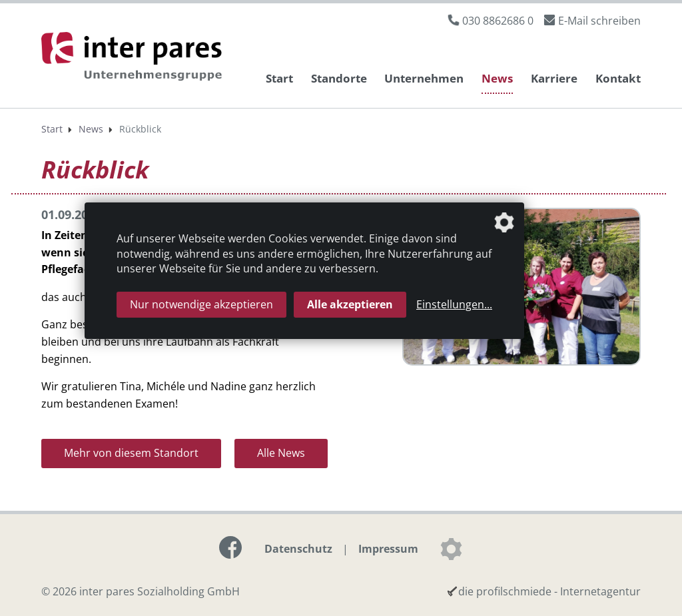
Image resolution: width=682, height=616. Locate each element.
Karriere (554, 78)
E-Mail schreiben (599, 21)
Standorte (339, 78)
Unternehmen (424, 78)
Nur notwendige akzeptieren (201, 304)
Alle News (281, 453)
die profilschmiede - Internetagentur (549, 591)
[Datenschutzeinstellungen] (451, 549)
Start (279, 78)
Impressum (388, 549)
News (497, 78)
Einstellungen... (454, 304)
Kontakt (618, 78)
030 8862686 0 (498, 21)
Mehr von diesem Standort (131, 453)
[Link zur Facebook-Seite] (230, 547)
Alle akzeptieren (350, 304)
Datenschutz (298, 549)
